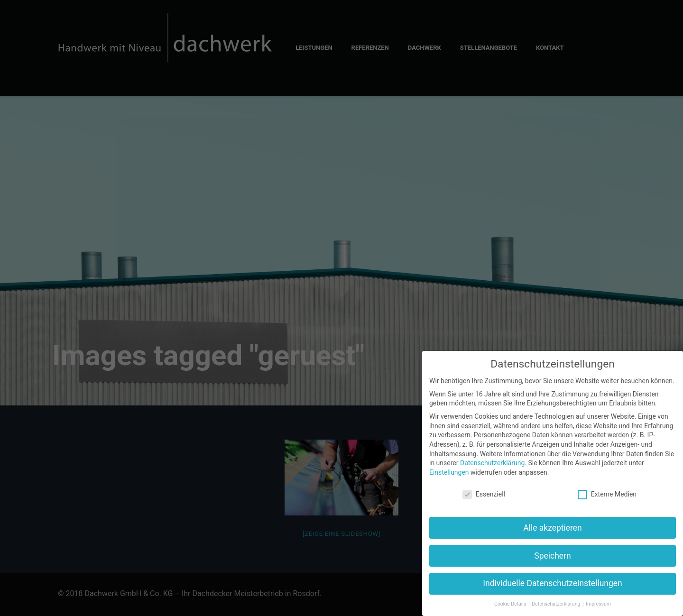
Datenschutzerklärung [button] (557, 604)
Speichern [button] (552, 556)
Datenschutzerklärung (492, 463)
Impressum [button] (598, 604)
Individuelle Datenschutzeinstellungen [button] (552, 583)
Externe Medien (607, 494)
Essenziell (484, 494)
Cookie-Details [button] (511, 604)
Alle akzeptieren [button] (553, 528)
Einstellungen (449, 472)
